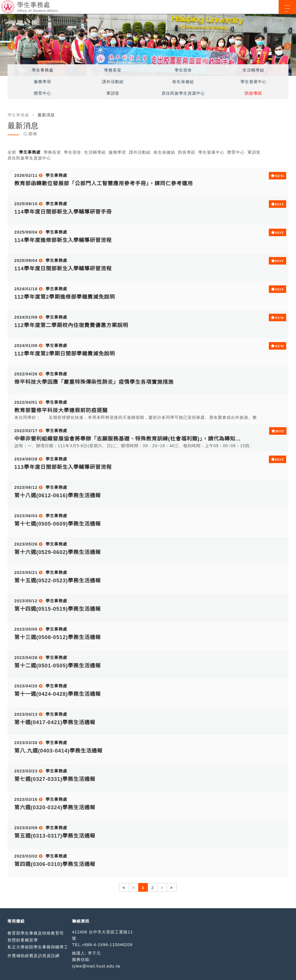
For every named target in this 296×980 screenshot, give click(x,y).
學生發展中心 (254, 82)
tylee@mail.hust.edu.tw (96, 966)
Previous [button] (10, 45)
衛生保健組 (183, 82)
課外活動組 (113, 82)
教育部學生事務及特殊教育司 (36, 933)
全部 (12, 152)
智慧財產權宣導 (23, 940)
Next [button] (286, 45)
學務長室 (113, 70)
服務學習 (42, 82)
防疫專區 (254, 93)
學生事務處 (43, 70)
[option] (148, 45)
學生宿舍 (183, 70)
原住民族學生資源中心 (183, 93)
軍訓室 (113, 93)
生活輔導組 (253, 70)
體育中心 (42, 93)
